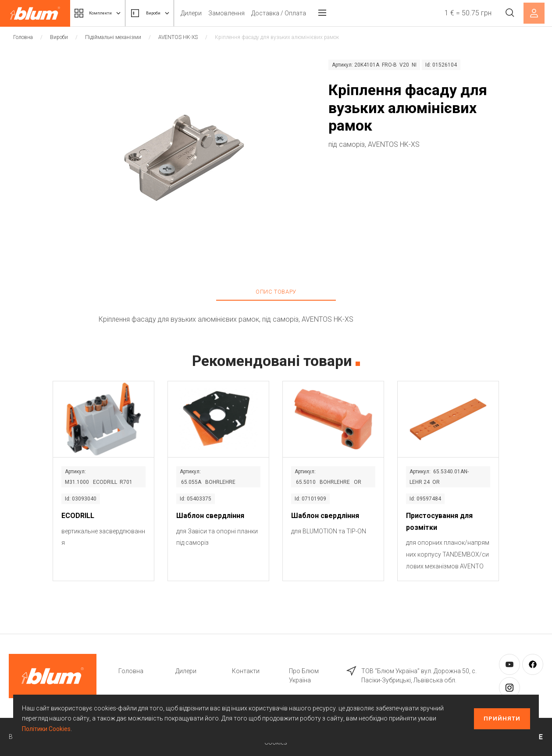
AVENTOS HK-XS (178, 37)
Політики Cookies (46, 729)
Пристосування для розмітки (439, 522)
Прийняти (502, 719)
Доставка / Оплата (304, 13)
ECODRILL (78, 516)
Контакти (246, 671)
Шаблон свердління (210, 516)
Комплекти (104, 13)
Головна (23, 37)
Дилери (216, 13)
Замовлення (251, 13)
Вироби (169, 13)
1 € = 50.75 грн (463, 13)
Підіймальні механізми (113, 37)
